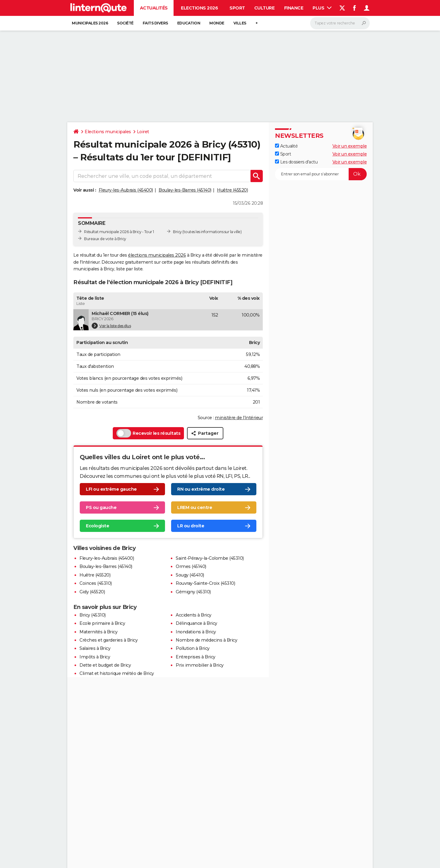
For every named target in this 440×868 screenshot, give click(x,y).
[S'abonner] (321, 174)
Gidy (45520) (92, 592)
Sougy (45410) (190, 575)
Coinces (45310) (96, 583)
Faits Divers (155, 23)
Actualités (154, 8)
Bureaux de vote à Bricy (105, 239)
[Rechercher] (340, 23)
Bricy (177, 232)
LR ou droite (191, 526)
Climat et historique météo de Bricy (117, 673)
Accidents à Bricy (194, 615)
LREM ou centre (195, 507)
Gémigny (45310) (193, 592)
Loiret (143, 132)
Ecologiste (97, 526)
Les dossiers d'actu (296, 162)
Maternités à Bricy (98, 632)
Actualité (286, 146)
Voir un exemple (350, 146)
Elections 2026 (199, 8)
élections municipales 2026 (157, 255)
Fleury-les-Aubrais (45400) (126, 190)
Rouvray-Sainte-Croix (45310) (205, 583)
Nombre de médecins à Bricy (206, 640)
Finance (294, 8)
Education (189, 23)
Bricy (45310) (93, 615)
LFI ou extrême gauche (111, 489)
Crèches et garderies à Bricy (108, 640)
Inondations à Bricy (196, 632)
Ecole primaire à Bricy (102, 623)
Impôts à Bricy (95, 657)
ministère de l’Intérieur (239, 418)
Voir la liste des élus (111, 326)
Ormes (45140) (191, 566)
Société (125, 23)
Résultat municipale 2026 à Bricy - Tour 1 (119, 232)
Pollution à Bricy (193, 648)
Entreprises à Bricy (196, 657)
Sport (237, 8)
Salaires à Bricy (95, 648)
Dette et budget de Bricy (105, 665)
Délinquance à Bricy (196, 623)
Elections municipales (108, 132)
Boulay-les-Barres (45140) (185, 190)
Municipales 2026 (90, 23)
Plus (322, 8)
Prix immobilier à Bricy (200, 665)
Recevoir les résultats (148, 433)
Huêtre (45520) (232, 190)
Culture (264, 8)
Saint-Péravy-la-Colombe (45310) (210, 558)
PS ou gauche (101, 507)
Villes (240, 23)
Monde (217, 23)
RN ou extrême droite (201, 489)
